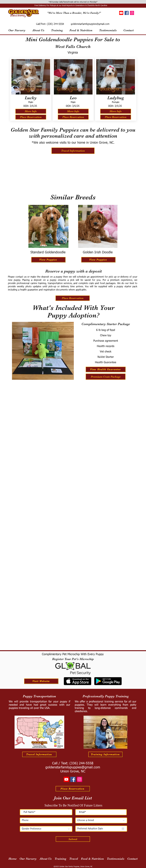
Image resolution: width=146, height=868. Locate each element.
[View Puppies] (48, 260)
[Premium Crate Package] (106, 377)
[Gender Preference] (46, 829)
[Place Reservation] (31, 117)
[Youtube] (121, 13)
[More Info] (31, 111)
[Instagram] (132, 13)
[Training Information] (105, 754)
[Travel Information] (73, 151)
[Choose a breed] (101, 820)
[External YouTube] (73, 173)
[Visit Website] (41, 681)
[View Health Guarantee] (106, 369)
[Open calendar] (123, 829)
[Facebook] (127, 13)
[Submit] (73, 839)
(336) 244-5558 (55, 24)
